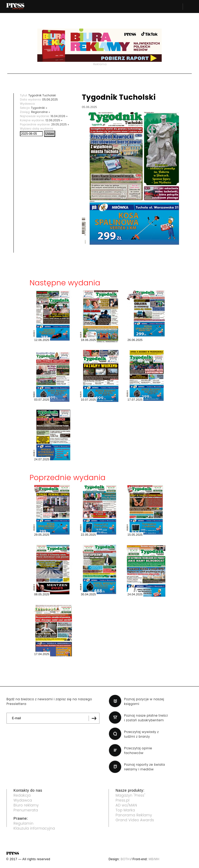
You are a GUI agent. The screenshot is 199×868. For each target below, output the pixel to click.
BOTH (125, 859)
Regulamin (23, 823)
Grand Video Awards (135, 820)
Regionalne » (41, 112)
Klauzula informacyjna (34, 828)
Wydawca (23, 800)
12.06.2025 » (54, 120)
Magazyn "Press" (130, 795)
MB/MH (154, 859)
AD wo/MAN (126, 805)
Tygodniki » (39, 108)
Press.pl (123, 800)
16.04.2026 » (59, 116)
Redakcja (22, 795)
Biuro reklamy (26, 805)
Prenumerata (26, 810)
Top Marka (125, 810)
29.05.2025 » (60, 124)
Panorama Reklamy (134, 815)
